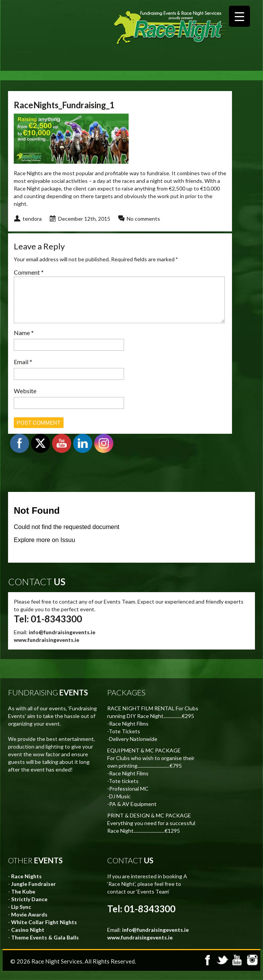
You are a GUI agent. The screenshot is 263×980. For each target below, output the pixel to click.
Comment (29, 272)
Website (25, 400)
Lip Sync (21, 916)
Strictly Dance (29, 908)
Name (24, 342)
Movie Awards (29, 924)
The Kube (23, 901)
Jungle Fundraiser (33, 893)
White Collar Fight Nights (44, 931)
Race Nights (26, 885)
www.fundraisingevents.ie (47, 649)
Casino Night (28, 939)
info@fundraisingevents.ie (62, 641)
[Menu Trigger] (239, 16)
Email (23, 371)
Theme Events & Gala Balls (45, 947)
